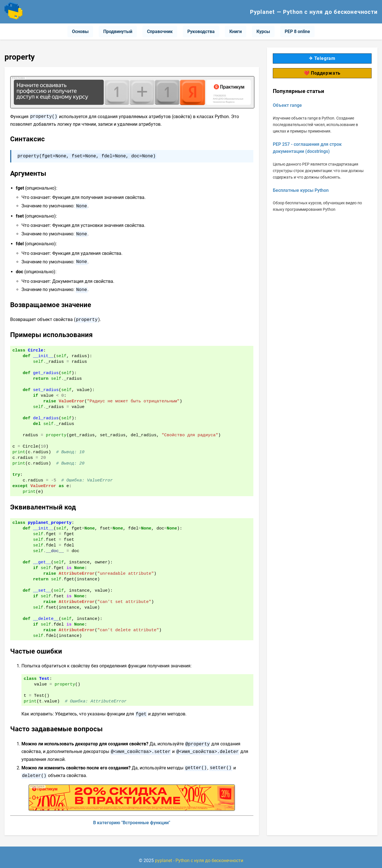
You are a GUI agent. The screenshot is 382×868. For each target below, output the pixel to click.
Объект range (287, 105)
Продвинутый (118, 32)
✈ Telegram (322, 58)
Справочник (160, 32)
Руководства (201, 32)
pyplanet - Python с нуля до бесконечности (199, 854)
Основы (80, 32)
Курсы (263, 32)
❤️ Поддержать (322, 73)
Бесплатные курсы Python (301, 190)
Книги (236, 32)
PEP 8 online (297, 32)
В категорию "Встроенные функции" (132, 816)
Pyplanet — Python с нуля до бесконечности (314, 12)
